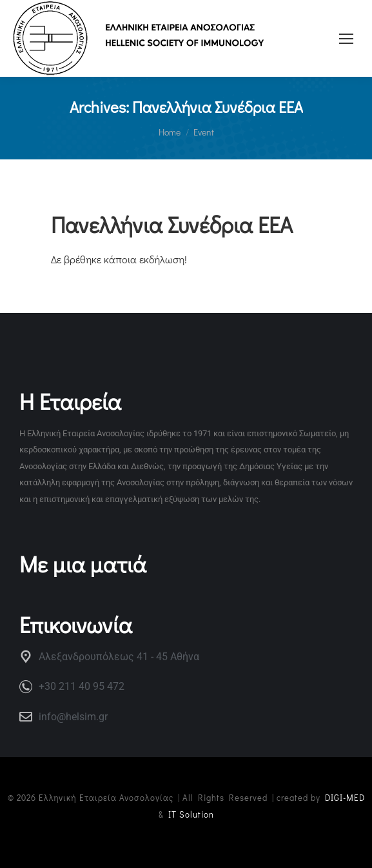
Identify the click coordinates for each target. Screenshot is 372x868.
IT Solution (191, 814)
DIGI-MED (345, 797)
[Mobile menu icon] (346, 39)
